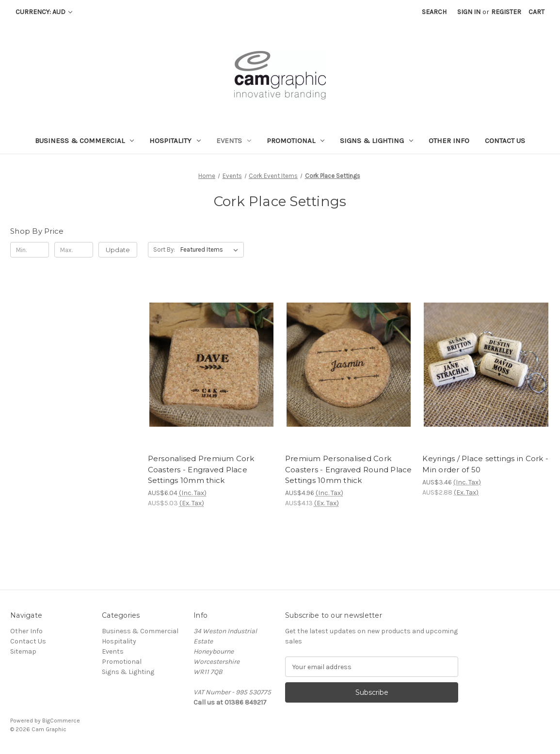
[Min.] (30, 250)
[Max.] (74, 250)
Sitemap (23, 651)
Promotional (296, 141)
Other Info (449, 141)
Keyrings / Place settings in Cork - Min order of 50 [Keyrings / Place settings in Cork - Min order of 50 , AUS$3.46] (485, 464)
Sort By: (164, 249)
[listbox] (211, 250)
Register (506, 12)
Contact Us (505, 141)
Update (118, 250)
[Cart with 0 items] (536, 12)
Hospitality (175, 141)
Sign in (469, 12)
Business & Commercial (84, 141)
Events (234, 141)
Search (434, 12)
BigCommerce (61, 721)
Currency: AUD (44, 12)
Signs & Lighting (376, 141)
